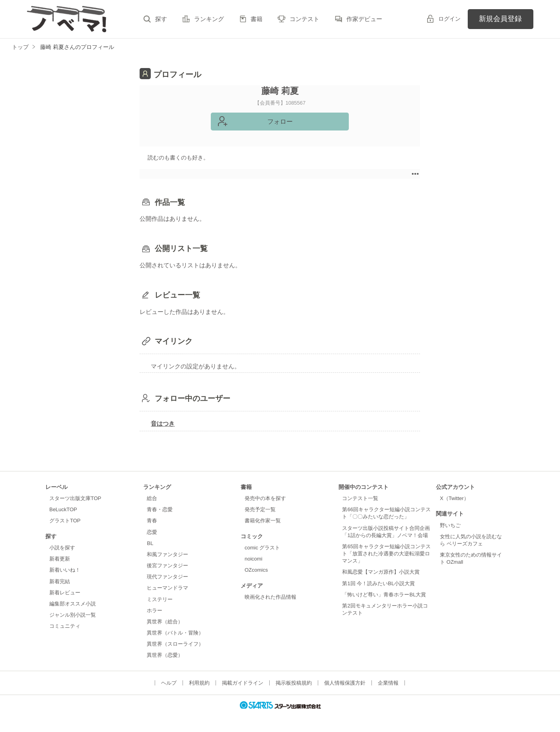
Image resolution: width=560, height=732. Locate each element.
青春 (152, 521)
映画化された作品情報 (270, 597)
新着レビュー (65, 593)
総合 (152, 498)
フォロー (280, 122)
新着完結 (60, 581)
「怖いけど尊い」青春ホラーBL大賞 (384, 595)
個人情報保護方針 (345, 683)
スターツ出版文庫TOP (75, 498)
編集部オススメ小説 (73, 604)
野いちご (450, 525)
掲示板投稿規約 (294, 683)
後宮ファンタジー (167, 566)
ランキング (209, 19)
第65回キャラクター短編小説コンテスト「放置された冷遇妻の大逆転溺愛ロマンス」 (386, 554)
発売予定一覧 (260, 509)
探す (161, 19)
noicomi (254, 559)
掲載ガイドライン (243, 683)
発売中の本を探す (265, 498)
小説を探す (62, 548)
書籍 (257, 19)
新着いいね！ (65, 570)
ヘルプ (169, 683)
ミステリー (160, 599)
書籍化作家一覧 (263, 521)
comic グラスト (262, 548)
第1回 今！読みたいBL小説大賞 (378, 583)
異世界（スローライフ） (175, 644)
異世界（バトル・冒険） (175, 633)
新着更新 (60, 559)
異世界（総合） (165, 622)
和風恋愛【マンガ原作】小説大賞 (381, 572)
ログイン (449, 19)
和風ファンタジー (167, 554)
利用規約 (199, 683)
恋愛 (152, 532)
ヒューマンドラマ (167, 588)
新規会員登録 (500, 19)
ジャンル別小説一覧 (73, 615)
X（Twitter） (454, 498)
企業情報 (388, 683)
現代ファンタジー (167, 577)
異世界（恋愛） (165, 655)
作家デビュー (364, 19)
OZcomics (256, 570)
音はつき (163, 423)
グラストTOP (65, 521)
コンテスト (304, 19)
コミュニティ (65, 626)
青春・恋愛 (160, 509)
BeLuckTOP (63, 509)
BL (150, 543)
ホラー (155, 610)
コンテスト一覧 (360, 498)
